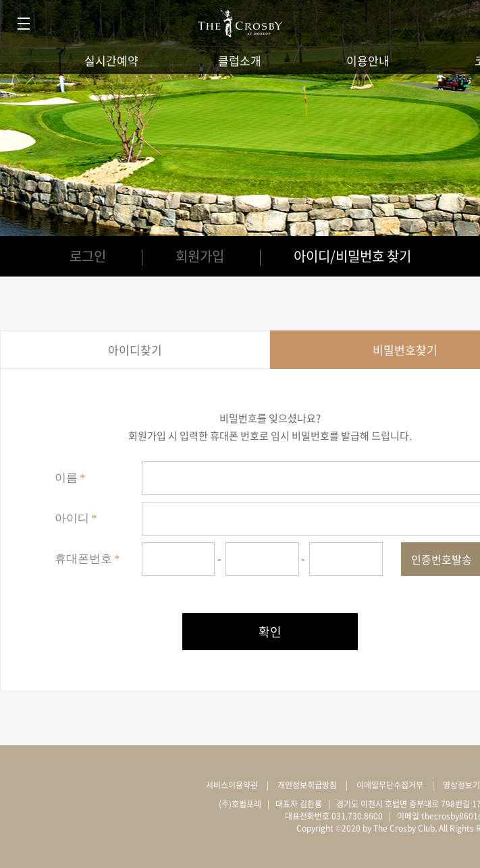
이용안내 (368, 60)
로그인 (88, 256)
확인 (270, 632)
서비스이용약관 (232, 785)
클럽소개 (240, 60)
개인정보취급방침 (307, 785)
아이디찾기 (135, 350)
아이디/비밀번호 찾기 (352, 256)
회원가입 (200, 256)
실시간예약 (111, 60)
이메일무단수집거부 (390, 785)
